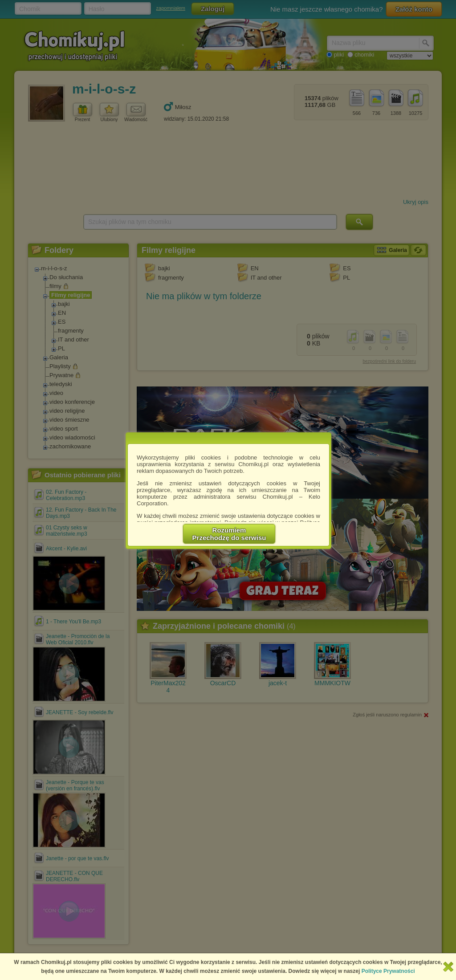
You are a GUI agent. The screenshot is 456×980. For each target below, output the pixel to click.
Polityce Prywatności (388, 971)
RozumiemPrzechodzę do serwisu (229, 534)
